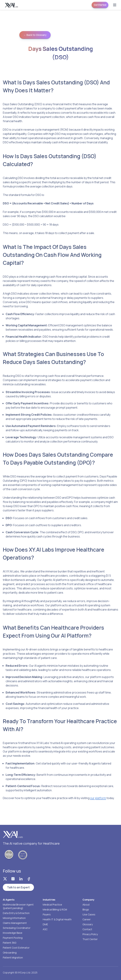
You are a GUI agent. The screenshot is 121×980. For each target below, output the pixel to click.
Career (87, 919)
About (86, 905)
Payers (47, 914)
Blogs (86, 909)
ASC (45, 929)
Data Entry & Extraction (16, 913)
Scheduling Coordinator (17, 928)
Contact (87, 929)
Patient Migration (13, 957)
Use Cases (89, 914)
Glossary (88, 924)
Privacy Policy (90, 934)
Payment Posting (13, 938)
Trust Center (90, 939)
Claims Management (15, 923)
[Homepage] (12, 5)
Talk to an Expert (18, 887)
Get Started (100, 5)
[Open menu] (115, 5)
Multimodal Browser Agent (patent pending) (18, 906)
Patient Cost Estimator (16, 948)
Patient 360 (10, 943)
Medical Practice (52, 905)
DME (45, 924)
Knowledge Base (13, 933)
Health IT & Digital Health (57, 919)
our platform (98, 798)
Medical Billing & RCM (55, 909)
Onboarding (10, 953)
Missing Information (14, 918)
